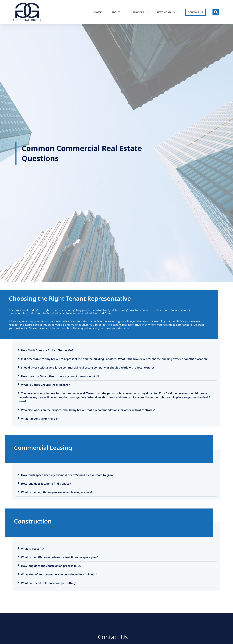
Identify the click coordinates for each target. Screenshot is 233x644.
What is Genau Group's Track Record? (45, 385)
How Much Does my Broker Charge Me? (47, 350)
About (117, 12)
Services (140, 12)
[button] (216, 12)
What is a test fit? (32, 549)
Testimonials (167, 12)
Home (98, 12)
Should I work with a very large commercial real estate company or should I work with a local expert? (88, 367)
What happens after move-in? (40, 419)
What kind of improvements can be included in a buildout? (59, 574)
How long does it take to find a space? (46, 484)
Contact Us (195, 12)
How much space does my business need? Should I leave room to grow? (68, 475)
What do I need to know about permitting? (49, 583)
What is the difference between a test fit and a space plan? (59, 557)
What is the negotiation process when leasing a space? (57, 492)
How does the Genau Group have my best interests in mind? (60, 376)
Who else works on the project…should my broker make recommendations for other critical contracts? (88, 410)
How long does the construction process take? (51, 566)
